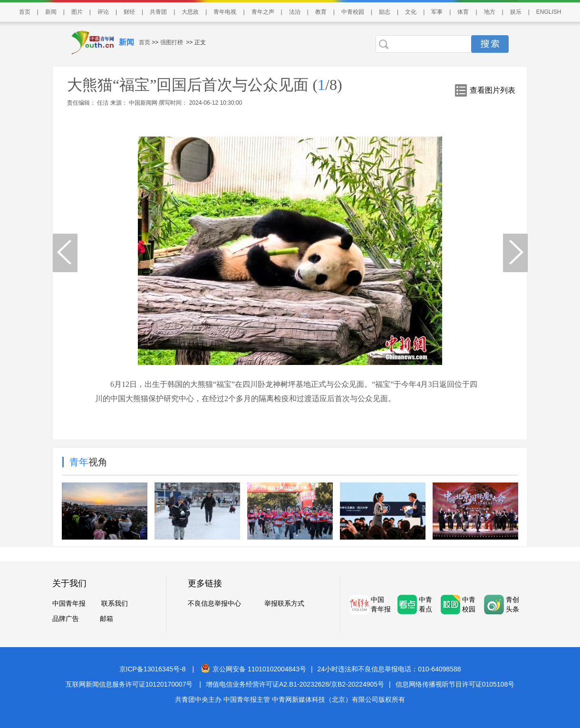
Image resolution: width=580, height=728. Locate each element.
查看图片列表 (493, 90)
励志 (385, 12)
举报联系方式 (284, 603)
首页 (25, 12)
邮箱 (106, 619)
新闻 (51, 12)
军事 (437, 12)
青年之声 (263, 12)
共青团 (158, 12)
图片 (77, 12)
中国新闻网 (143, 103)
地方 (490, 12)
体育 (463, 12)
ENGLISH (549, 12)
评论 (103, 12)
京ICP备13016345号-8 (153, 669)
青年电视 (225, 12)
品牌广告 (66, 619)
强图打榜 (172, 42)
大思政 (190, 12)
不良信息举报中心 (214, 603)
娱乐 (516, 12)
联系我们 (115, 603)
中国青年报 (69, 603)
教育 (321, 12)
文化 (411, 12)
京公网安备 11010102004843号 (253, 669)
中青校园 (353, 12)
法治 (295, 12)
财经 (129, 12)
